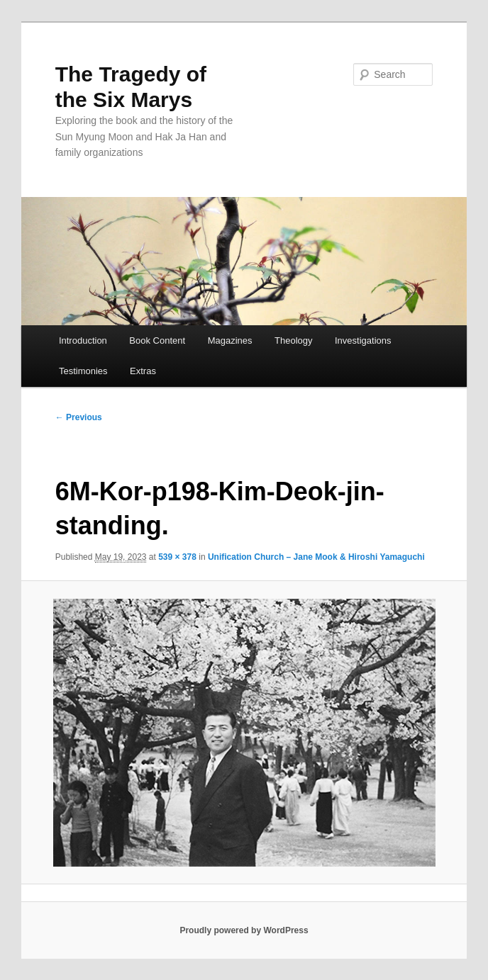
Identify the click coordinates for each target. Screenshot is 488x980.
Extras (143, 371)
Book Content (157, 340)
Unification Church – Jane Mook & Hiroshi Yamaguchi (316, 557)
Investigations (363, 340)
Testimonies (83, 371)
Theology (293, 340)
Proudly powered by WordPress (244, 930)
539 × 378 (177, 557)
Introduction (83, 340)
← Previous (79, 417)
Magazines (230, 340)
